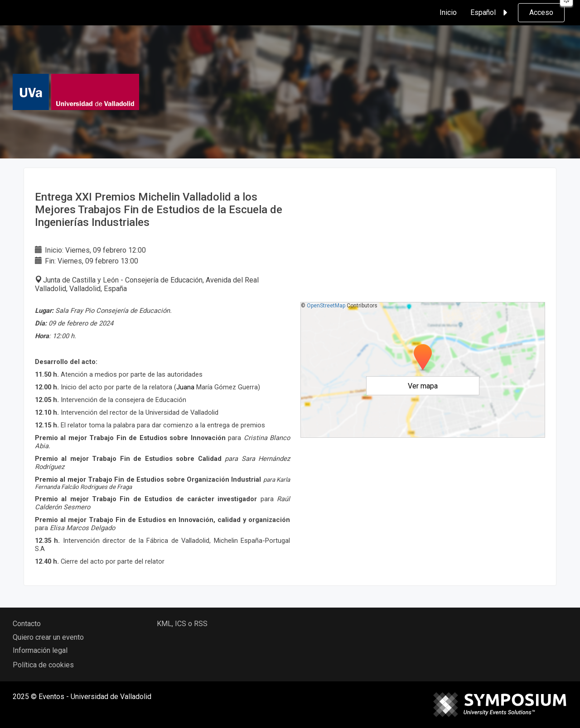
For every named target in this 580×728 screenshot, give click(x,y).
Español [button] (490, 13)
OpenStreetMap (326, 306)
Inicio (448, 12)
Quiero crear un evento (48, 637)
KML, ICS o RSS (182, 624)
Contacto (27, 624)
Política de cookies (43, 665)
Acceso (541, 12)
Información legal (40, 650)
